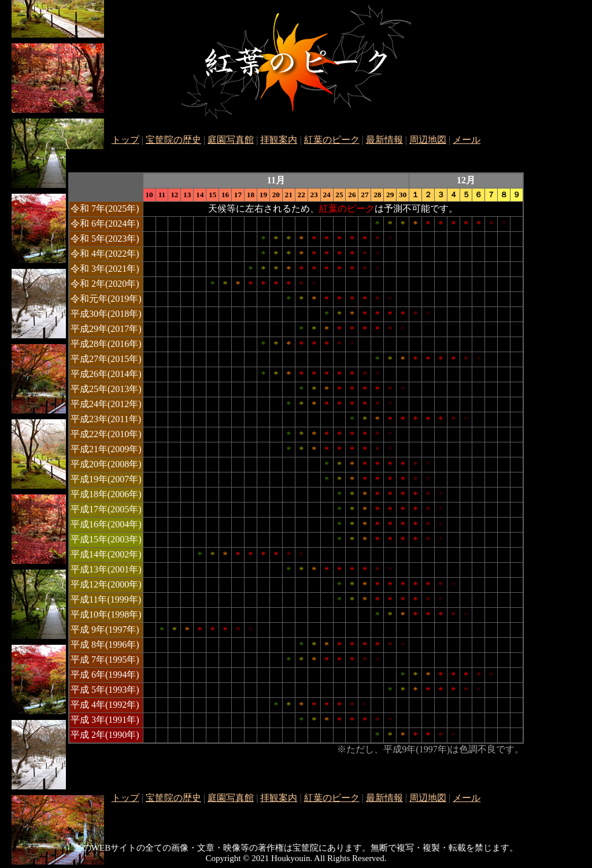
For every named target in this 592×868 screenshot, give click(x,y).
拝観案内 (279, 140)
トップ (125, 140)
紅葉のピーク (332, 140)
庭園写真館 (231, 140)
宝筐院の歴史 (173, 140)
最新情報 (384, 140)
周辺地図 (428, 140)
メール (467, 140)
